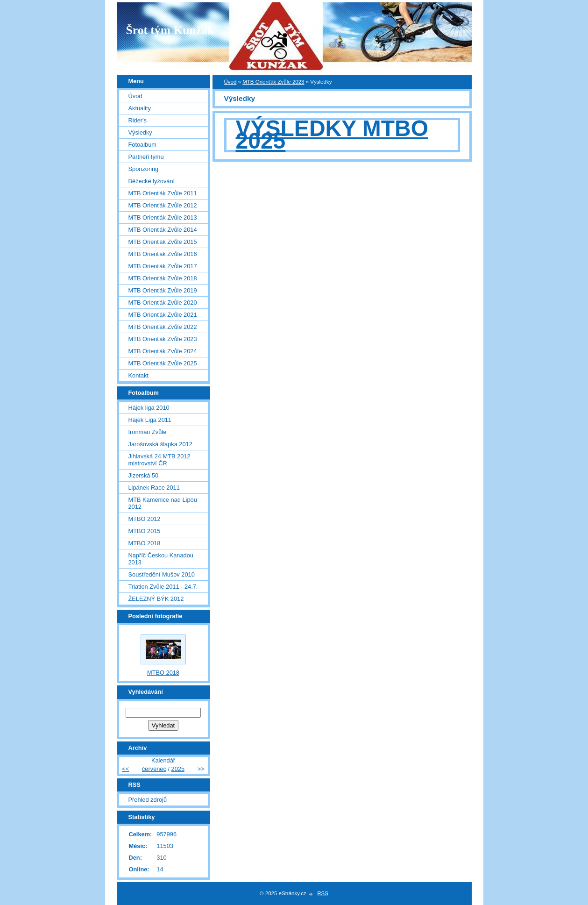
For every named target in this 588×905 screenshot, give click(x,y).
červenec (154, 769)
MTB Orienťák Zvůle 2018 (163, 278)
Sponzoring (144, 169)
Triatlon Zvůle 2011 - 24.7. (163, 587)
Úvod (230, 82)
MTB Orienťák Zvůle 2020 (163, 303)
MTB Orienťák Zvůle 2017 (163, 266)
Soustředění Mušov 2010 (162, 574)
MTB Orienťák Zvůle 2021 (163, 315)
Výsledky (140, 132)
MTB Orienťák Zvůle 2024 (163, 351)
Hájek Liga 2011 (150, 420)
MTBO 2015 (145, 531)
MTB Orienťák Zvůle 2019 (163, 290)
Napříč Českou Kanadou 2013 (161, 559)
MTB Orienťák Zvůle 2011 (163, 193)
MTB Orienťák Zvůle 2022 (163, 327)
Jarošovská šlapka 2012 (160, 444)
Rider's (138, 120)
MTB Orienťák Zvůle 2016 (163, 254)
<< (125, 769)
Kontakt (138, 375)
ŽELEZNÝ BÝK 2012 (156, 599)
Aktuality (140, 108)
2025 (178, 769)
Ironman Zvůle (148, 432)
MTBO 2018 (145, 543)
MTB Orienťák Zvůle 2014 (163, 230)
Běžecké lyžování (152, 181)
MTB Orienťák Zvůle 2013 (163, 217)
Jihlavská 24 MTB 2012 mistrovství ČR (159, 460)
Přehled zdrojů (148, 800)
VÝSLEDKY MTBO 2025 (332, 135)
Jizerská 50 (144, 475)
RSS (323, 893)
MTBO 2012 (145, 519)
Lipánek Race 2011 (154, 488)
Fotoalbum (142, 145)
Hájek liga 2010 (149, 408)
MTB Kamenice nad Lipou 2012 (163, 503)
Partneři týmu (146, 157)
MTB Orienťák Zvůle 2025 (163, 363)
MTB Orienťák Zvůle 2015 (163, 242)
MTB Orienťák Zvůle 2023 (273, 82)
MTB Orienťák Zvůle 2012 (163, 205)
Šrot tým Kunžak (170, 30)
